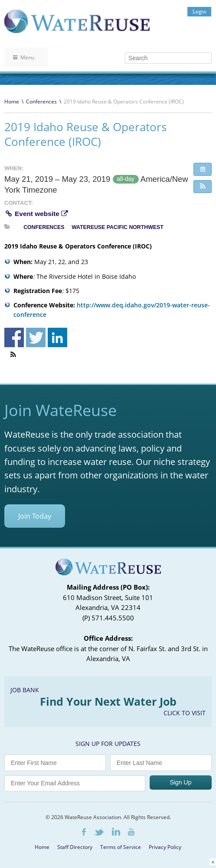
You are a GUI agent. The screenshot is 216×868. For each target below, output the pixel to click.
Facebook (84, 832)
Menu (24, 57)
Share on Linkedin (57, 337)
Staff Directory (75, 847)
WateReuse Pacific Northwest (118, 227)
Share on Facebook (14, 337)
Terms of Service (121, 847)
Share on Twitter (36, 337)
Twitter (99, 832)
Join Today (35, 516)
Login (199, 11)
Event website (36, 214)
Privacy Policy (165, 847)
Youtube (131, 832)
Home (12, 102)
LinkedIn (116, 832)
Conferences (41, 102)
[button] (203, 187)
